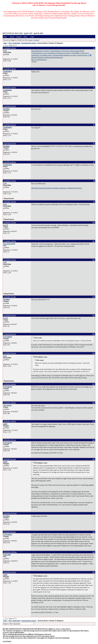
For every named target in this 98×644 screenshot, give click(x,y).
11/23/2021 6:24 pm (9, 125)
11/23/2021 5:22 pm (9, 48)
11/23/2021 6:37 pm (9, 143)
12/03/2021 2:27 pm (9, 572)
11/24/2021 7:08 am (9, 403)
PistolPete (7, 109)
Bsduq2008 (7, 555)
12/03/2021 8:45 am (9, 532)
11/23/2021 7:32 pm (9, 222)
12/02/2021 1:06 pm (9, 421)
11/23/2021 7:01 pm (9, 181)
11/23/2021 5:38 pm (9, 69)
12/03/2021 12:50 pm (10, 552)
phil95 (5, 424)
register (37, 40)
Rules (25, 37)
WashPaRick (8, 71)
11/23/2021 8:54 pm (9, 353)
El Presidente (8, 337)
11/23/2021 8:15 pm (9, 315)
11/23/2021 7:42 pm (9, 260)
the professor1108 (9, 244)
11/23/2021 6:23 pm (9, 106)
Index (5, 37)
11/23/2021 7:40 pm (9, 241)
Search (12, 37)
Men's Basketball (14, 43)
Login (32, 37)
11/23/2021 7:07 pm (9, 202)
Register (19, 37)
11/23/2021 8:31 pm (9, 334)
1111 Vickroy (7, 405)
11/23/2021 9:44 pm (9, 384)
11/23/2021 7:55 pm (9, 297)
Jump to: (19, 624)
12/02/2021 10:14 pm (10, 513)
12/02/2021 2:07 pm (9, 440)
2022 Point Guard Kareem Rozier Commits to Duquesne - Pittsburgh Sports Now (57, 188)
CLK (5, 51)
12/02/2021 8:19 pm (9, 459)
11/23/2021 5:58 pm (9, 87)
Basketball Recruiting (29, 43)
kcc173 (6, 225)
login (31, 40)
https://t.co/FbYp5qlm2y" (39, 60)
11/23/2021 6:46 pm (9, 162)
